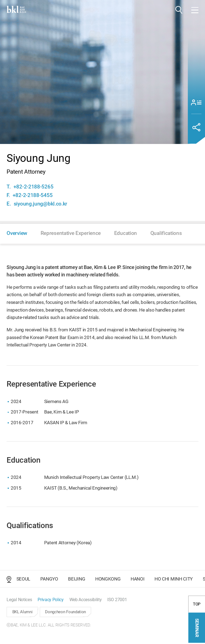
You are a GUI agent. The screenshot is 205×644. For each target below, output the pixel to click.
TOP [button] (197, 606)
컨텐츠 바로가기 (0, 0)
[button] (179, 10)
